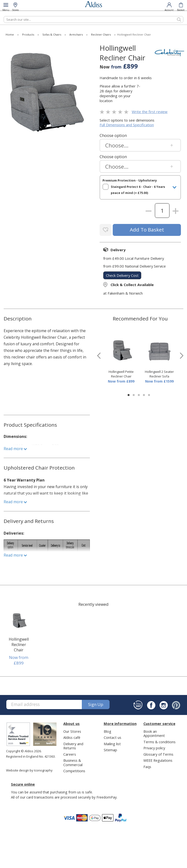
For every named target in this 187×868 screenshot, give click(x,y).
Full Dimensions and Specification (127, 125)
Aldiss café (72, 737)
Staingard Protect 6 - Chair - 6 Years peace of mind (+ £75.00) (138, 190)
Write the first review (150, 112)
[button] (129, 394)
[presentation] (99, 355)
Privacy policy (154, 747)
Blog (108, 731)
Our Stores (72, 731)
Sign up (96, 704)
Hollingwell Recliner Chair (19, 644)
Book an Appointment (154, 733)
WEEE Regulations (158, 760)
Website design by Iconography (29, 770)
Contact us (112, 737)
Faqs (147, 766)
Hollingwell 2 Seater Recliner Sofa (159, 373)
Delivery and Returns (73, 745)
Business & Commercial (73, 762)
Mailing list (112, 743)
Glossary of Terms (158, 753)
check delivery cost (122, 275)
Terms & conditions (159, 741)
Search (4, 16)
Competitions (74, 770)
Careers (70, 753)
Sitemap (110, 749)
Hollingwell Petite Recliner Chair (121, 373)
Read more (15, 448)
